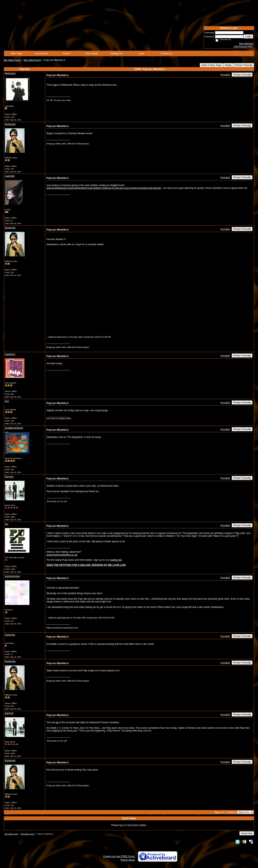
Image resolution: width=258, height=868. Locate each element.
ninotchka (10, 635)
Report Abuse (128, 860)
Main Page (17, 53)
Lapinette (10, 176)
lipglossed (10, 73)
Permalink (225, 75)
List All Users (42, 53)
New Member (246, 44)
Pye (7, 401)
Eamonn (9, 477)
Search (67, 53)
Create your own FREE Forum (119, 856)
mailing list (116, 560)
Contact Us (166, 53)
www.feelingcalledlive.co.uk (62, 555)
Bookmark (10, 124)
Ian (7, 524)
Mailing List (116, 53)
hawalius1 (10, 354)
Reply (228, 65)
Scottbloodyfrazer (14, 428)
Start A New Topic (211, 65)
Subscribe (247, 833)
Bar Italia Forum (12, 60)
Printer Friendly (244, 65)
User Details (91, 53)
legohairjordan (12, 576)
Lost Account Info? (243, 46)
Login (248, 36)
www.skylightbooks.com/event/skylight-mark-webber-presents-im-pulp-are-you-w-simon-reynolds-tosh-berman (104, 188)
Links (142, 53)
